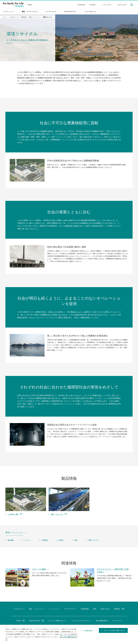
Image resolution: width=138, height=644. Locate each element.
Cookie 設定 (88, 633)
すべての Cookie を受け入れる (114, 633)
